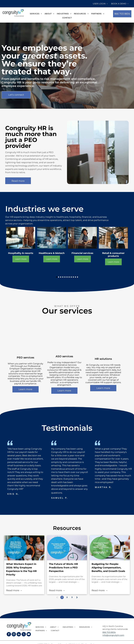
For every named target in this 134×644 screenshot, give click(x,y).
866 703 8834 (109, 632)
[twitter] (24, 635)
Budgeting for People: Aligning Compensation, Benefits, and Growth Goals (108, 568)
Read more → (14, 590)
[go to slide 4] (63, 277)
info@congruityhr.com (113, 635)
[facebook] (9, 635)
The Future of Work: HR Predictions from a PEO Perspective (63, 568)
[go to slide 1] (57, 277)
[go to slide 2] (59, 277)
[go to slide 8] (71, 277)
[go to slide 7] (69, 277)
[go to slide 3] (61, 277)
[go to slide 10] (75, 277)
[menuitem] (36, 14)
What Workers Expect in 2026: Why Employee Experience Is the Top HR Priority (21, 569)
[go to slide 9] (73, 277)
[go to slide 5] (65, 277)
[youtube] (29, 635)
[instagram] (14, 635)
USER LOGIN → (100, 4)
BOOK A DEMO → (120, 4)
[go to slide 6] (67, 277)
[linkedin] (19, 635)
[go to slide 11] (77, 277)
